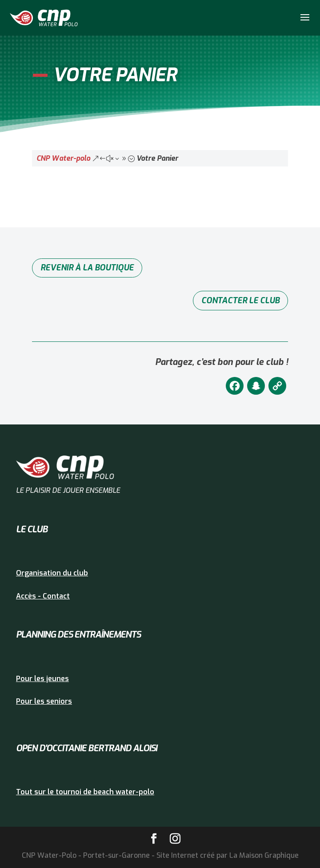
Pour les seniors (44, 701)
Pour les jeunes (42, 679)
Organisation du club (52, 573)
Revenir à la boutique (87, 268)
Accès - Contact (43, 596)
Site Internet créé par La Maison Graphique (228, 855)
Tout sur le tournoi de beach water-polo (85, 792)
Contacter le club (240, 301)
